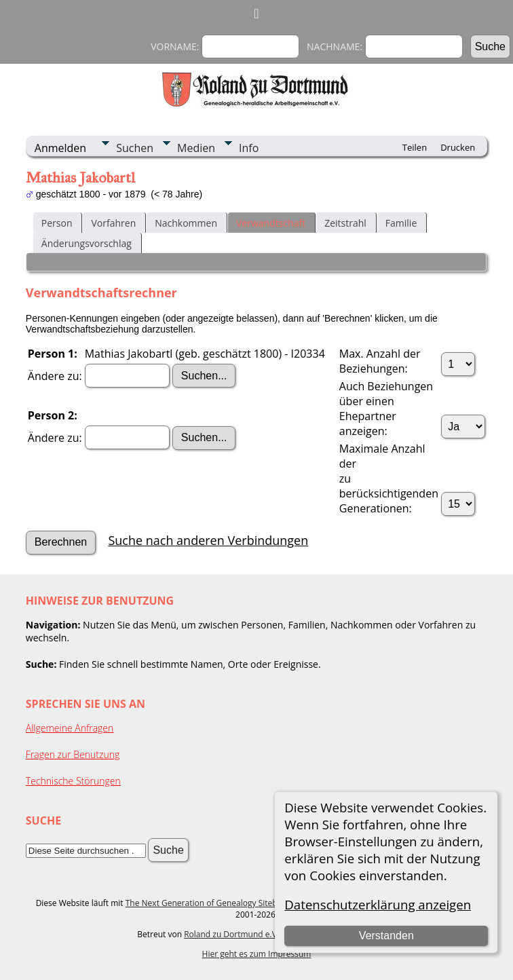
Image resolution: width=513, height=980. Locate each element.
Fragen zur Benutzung (73, 754)
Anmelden (60, 148)
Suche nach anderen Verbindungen (208, 540)
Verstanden (386, 936)
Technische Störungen (73, 781)
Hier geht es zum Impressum (257, 954)
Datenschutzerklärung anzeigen (378, 904)
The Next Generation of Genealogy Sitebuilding (214, 903)
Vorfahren (113, 223)
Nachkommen (186, 223)
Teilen (415, 147)
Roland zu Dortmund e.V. (231, 934)
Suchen (135, 148)
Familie (401, 223)
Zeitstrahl (345, 223)
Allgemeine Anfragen (70, 728)
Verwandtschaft (271, 223)
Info (249, 148)
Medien (196, 148)
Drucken (458, 147)
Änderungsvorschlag (87, 243)
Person (57, 223)
